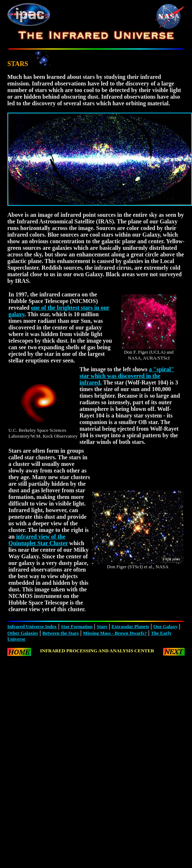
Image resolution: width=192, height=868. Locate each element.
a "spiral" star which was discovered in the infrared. (127, 376)
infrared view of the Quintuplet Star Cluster (38, 540)
